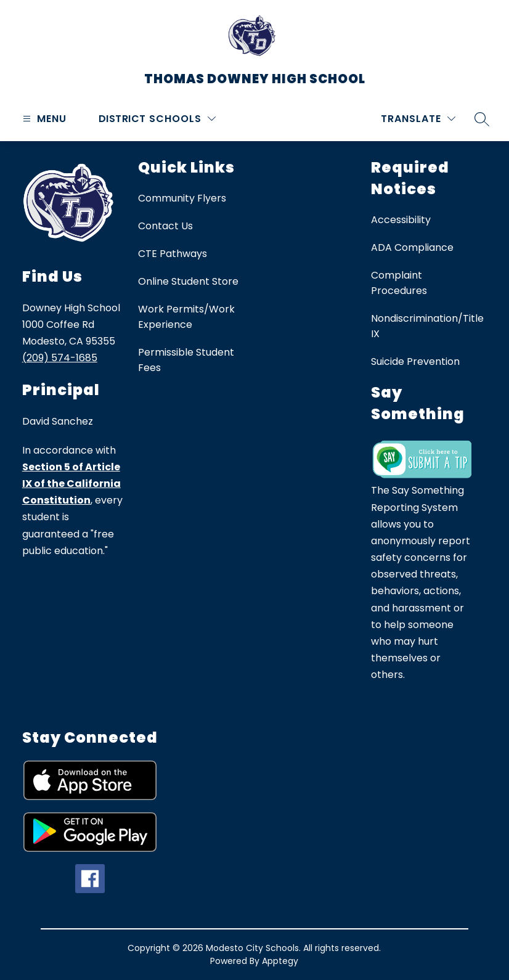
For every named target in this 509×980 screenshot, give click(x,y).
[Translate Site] (418, 119)
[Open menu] (43, 119)
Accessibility (401, 220)
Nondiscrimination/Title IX (427, 326)
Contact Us (165, 226)
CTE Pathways (173, 254)
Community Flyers (182, 198)
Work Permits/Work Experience (186, 317)
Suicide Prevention (415, 361)
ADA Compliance (412, 247)
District (122, 119)
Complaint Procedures (399, 283)
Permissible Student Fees (186, 360)
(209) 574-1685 (60, 358)
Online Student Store (188, 281)
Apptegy (280, 961)
